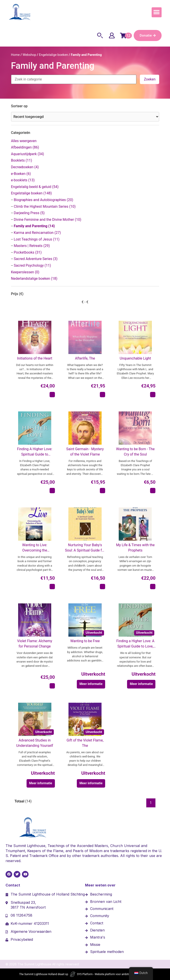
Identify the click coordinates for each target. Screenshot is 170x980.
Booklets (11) (22, 160)
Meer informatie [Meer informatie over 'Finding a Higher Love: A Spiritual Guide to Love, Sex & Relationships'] (141, 684)
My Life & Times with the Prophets (135, 548)
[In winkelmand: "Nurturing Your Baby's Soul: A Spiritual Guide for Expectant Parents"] (102, 587)
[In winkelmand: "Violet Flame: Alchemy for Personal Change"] (52, 686)
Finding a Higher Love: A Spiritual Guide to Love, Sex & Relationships (135, 644)
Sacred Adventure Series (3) (36, 259)
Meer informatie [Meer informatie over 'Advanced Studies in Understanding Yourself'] (41, 783)
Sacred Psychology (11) (32, 265)
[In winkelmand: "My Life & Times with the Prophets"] (153, 587)
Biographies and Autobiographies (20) (43, 200)
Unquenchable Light (135, 358)
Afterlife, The (85, 358)
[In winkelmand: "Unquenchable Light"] (153, 395)
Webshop (29, 55)
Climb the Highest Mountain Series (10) (45, 206)
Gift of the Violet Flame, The (85, 743)
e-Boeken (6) (21, 174)
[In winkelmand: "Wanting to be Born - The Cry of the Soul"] (153, 491)
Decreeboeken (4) (25, 167)
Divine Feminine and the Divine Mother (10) (47, 220)
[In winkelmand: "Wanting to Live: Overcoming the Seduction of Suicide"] (52, 587)
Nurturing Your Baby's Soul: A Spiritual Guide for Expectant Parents (85, 548)
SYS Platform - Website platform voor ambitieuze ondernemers (114, 974)
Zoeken (150, 79)
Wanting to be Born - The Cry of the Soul (135, 452)
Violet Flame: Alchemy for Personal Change (35, 644)
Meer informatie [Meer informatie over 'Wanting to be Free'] (91, 684)
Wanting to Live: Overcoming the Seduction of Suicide (35, 548)
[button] (157, 12)
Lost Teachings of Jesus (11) (37, 239)
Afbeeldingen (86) (25, 147)
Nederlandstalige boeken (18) (34, 279)
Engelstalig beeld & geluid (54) (35, 187)
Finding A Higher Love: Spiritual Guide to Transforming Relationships (35, 452)
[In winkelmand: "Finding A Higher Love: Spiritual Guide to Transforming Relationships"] (52, 491)
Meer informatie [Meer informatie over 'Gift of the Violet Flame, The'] (91, 783)
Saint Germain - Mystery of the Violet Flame (85, 452)
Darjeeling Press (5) (29, 213)
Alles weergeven (24, 141)
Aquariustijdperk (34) (28, 154)
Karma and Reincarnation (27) (37, 233)
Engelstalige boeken (53, 55)
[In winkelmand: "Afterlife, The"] (102, 395)
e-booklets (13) (23, 180)
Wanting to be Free (85, 641)
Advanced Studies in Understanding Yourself (35, 743)
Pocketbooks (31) (28, 252)
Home (15, 55)
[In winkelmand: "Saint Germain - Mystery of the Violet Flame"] (102, 491)
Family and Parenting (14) (34, 226)
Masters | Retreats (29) (32, 246)
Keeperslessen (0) (25, 272)
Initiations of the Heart (35, 358)
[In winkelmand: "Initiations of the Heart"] (52, 395)
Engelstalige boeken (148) (32, 193)
